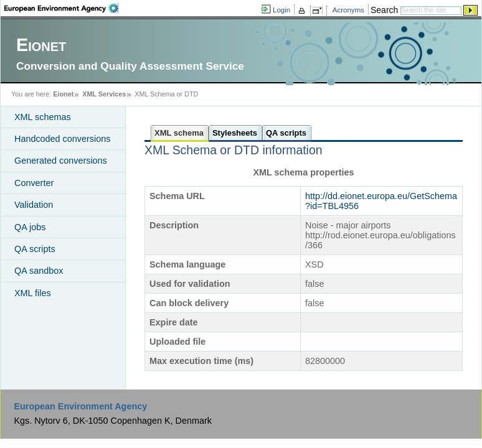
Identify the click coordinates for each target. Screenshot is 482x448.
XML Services (104, 94)
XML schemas (43, 117)
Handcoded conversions (62, 139)
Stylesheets (235, 133)
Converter (34, 183)
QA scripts (35, 249)
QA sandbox (39, 271)
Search (384, 10)
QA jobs (30, 227)
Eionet (63, 94)
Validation (34, 205)
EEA (61, 8)
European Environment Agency (80, 406)
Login (281, 10)
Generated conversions (61, 161)
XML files (33, 293)
